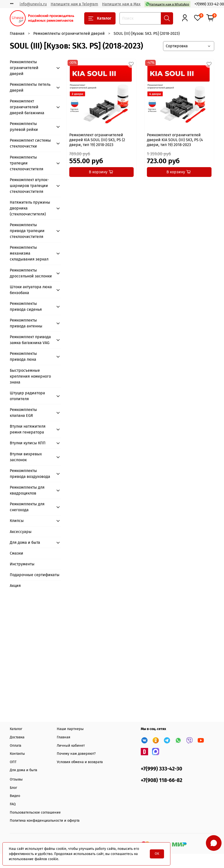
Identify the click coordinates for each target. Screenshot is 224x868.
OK (157, 854)
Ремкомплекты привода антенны (26, 323)
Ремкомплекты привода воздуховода (30, 474)
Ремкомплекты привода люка (23, 356)
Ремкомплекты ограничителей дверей (69, 33)
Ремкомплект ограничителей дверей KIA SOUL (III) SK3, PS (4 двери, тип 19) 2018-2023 (175, 140)
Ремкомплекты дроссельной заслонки (31, 273)
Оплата (16, 746)
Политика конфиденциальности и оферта (45, 821)
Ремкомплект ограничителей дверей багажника (27, 107)
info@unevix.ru (33, 4)
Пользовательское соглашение (35, 812)
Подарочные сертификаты (35, 575)
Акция (15, 586)
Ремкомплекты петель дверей (30, 87)
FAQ (13, 804)
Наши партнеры (70, 729)
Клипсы (17, 521)
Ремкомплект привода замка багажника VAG (30, 340)
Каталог (100, 18)
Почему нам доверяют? (76, 754)
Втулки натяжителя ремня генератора (28, 429)
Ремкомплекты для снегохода (27, 507)
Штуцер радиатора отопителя (27, 396)
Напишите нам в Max (121, 4)
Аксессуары (21, 532)
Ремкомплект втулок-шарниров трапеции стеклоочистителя (29, 186)
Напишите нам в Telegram (74, 4)
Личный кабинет (71, 746)
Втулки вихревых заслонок (26, 457)
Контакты (17, 754)
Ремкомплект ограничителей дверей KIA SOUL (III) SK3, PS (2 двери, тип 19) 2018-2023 (97, 140)
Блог (13, 788)
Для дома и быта (25, 542)
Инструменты (22, 564)
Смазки (17, 553)
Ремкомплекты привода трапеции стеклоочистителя (27, 231)
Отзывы (16, 779)
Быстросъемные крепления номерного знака (30, 376)
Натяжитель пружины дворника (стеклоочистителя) (30, 208)
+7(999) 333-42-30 (209, 4)
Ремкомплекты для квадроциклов (27, 490)
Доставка (17, 737)
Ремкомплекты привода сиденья (26, 306)
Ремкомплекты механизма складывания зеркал (29, 253)
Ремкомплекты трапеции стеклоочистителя (27, 163)
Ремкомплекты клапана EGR (23, 413)
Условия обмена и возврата (80, 762)
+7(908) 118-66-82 (162, 780)
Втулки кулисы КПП (28, 443)
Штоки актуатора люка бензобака (31, 290)
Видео (15, 796)
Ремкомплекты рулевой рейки (24, 127)
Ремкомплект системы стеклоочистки (30, 143)
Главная (17, 33)
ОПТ (13, 762)
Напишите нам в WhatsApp (167, 4)
